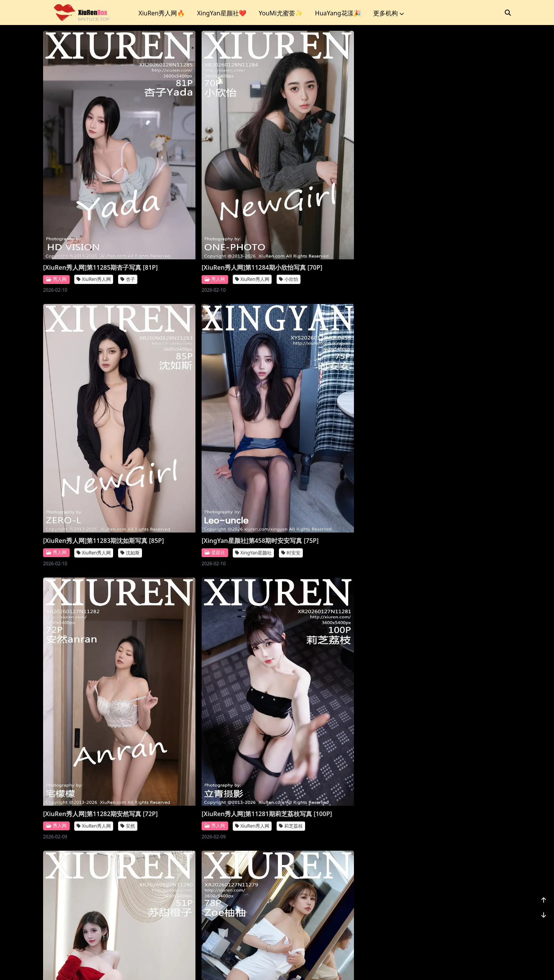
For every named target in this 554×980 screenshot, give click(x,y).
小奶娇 (249, 672)
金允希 (130, 893)
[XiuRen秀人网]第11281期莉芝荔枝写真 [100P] (217, 433)
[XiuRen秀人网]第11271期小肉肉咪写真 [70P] (453, 877)
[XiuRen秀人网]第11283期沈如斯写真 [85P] (332, 212)
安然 (128, 450)
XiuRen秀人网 (94, 228)
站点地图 (299, 964)
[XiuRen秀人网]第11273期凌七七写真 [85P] (214, 877)
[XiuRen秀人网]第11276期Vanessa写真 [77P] (335, 655)
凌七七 (249, 893)
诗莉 (365, 893)
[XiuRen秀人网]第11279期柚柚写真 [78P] (447, 433)
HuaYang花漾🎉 (338, 13)
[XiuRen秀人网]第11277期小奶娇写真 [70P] (214, 655)
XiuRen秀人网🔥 (162, 13)
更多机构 (389, 13)
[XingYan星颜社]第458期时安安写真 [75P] (448, 212)
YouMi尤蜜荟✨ (280, 13)
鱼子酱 (486, 672)
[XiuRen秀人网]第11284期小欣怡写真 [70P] (214, 212)
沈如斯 (367, 228)
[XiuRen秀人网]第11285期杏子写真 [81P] (92, 212)
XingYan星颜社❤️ (222, 13)
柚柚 (483, 450)
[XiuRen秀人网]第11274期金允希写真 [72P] (95, 877)
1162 (487, 925)
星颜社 (411, 228)
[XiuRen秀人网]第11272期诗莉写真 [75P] (329, 877)
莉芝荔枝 (251, 450)
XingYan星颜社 (450, 228)
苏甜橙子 (369, 450)
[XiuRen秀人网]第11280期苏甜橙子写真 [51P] (335, 433)
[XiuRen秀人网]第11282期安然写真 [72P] (92, 433)
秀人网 (56, 228)
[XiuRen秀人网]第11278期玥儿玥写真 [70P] (95, 655)
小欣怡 (249, 228)
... (469, 925)
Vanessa (325, 672)
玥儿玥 (130, 672)
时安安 (488, 228)
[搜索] (508, 13)
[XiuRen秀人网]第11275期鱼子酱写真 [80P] (450, 655)
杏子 (128, 228)
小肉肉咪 (488, 893)
